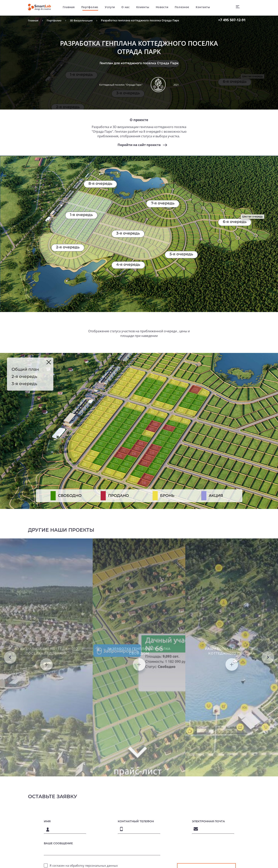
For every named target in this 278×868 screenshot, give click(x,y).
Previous (10, 706)
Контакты (206, 8)
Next (268, 706)
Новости (165, 8)
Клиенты (145, 8)
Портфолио (92, 8)
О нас (128, 8)
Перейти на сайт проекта (139, 145)
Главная (72, 8)
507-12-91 (232, 20)
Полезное (185, 8)
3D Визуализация (84, 20)
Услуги (113, 8)
